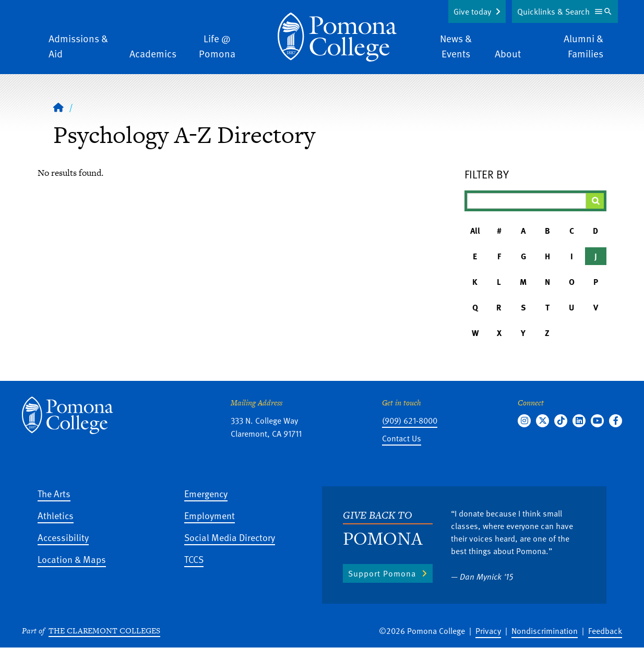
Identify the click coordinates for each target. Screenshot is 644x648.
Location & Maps (72, 559)
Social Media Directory (230, 537)
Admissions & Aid (78, 46)
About (508, 53)
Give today (472, 11)
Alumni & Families (583, 46)
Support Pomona (382, 573)
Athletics (56, 515)
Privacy (488, 631)
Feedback (605, 631)
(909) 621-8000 (410, 421)
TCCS (194, 559)
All (475, 231)
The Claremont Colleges (104, 631)
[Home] (337, 37)
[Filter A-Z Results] (527, 201)
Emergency (206, 493)
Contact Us (402, 438)
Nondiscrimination (545, 631)
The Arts (54, 493)
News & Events (456, 46)
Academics (153, 53)
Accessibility (63, 537)
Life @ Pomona (217, 46)
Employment (210, 515)
